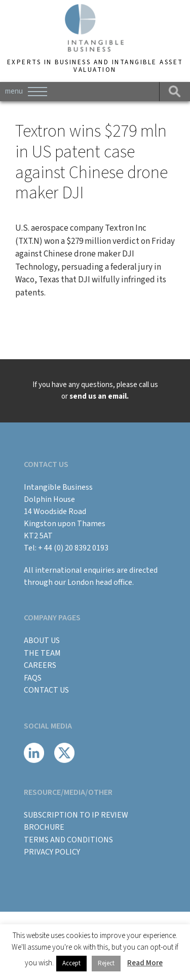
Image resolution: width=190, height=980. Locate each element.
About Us (42, 641)
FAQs (33, 678)
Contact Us (46, 690)
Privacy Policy (52, 852)
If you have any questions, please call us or (95, 391)
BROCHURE (44, 827)
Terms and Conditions (68, 840)
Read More (145, 963)
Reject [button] (106, 963)
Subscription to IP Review (76, 815)
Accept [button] (71, 963)
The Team (42, 653)
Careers (40, 665)
